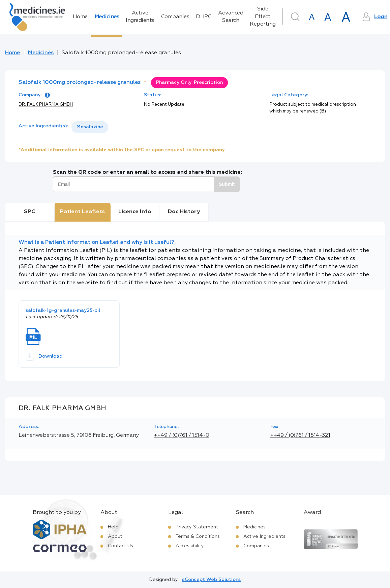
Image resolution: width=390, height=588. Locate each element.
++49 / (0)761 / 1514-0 (182, 435)
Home (80, 17)
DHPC (204, 17)
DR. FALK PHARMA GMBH (46, 105)
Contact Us (121, 546)
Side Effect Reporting (263, 17)
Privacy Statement (197, 527)
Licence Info (135, 212)
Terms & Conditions (198, 536)
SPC (29, 212)
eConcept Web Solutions (211, 580)
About (115, 536)
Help (113, 527)
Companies (175, 17)
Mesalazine (90, 127)
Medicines (107, 17)
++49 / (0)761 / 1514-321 (300, 435)
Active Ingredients (140, 17)
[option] (90, 127)
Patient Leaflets (82, 212)
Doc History (184, 212)
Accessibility (190, 546)
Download (44, 357)
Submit (227, 184)
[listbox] (90, 127)
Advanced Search (231, 17)
